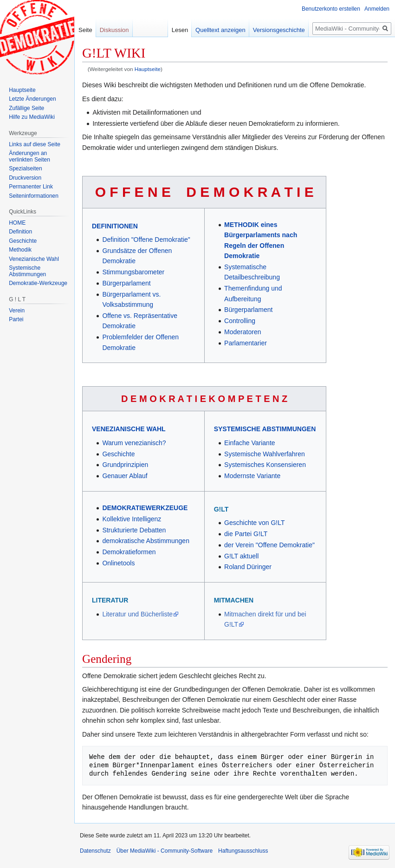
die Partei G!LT (246, 534)
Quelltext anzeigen (220, 30)
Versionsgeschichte (279, 30)
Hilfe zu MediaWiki (32, 117)
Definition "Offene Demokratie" (146, 240)
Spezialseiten (25, 168)
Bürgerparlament (126, 283)
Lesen (180, 30)
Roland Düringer (248, 567)
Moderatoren (243, 332)
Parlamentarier (246, 343)
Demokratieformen (129, 552)
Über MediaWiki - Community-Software (165, 851)
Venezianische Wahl (34, 259)
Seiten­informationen (34, 196)
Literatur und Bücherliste (137, 614)
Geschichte (118, 454)
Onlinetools (118, 563)
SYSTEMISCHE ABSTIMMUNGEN (265, 429)
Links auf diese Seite (35, 144)
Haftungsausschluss (243, 851)
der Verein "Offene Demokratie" (269, 545)
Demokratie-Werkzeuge (38, 283)
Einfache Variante (249, 443)
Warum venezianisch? (134, 443)
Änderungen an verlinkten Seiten (29, 156)
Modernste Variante (252, 476)
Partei (16, 319)
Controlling (240, 321)
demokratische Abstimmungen (146, 541)
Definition (20, 232)
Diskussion (114, 30)
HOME (17, 223)
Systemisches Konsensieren (265, 465)
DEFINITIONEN (115, 226)
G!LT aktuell (241, 556)
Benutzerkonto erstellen (331, 9)
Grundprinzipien (125, 465)
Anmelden (377, 9)
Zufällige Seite (26, 108)
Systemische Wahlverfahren (265, 454)
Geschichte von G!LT (254, 523)
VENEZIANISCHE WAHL (129, 429)
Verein (17, 311)
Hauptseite (148, 69)
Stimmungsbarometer (133, 272)
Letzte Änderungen (32, 99)
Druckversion (25, 178)
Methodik (20, 250)
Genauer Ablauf (125, 476)
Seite (85, 30)
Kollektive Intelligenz (132, 519)
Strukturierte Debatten (134, 530)
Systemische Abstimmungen (27, 271)
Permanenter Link (31, 187)
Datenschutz (95, 851)
